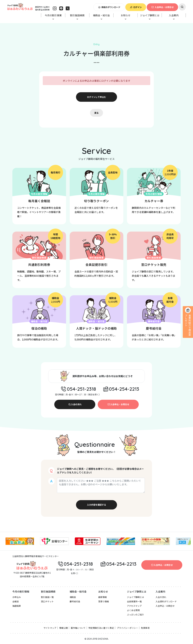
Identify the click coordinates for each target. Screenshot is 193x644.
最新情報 (103, 597)
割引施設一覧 (47, 597)
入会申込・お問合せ (162, 7)
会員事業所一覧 (134, 601)
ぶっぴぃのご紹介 (135, 615)
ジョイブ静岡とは (135, 597)
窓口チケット (47, 601)
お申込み (17, 597)
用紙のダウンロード (109, 7)
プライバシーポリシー (127, 628)
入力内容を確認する (96, 505)
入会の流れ (75, 404)
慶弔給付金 (75, 601)
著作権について (78, 628)
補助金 (73, 597)
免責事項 (145, 628)
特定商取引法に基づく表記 (101, 628)
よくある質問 (133, 610)
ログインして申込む (96, 97)
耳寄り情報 (104, 601)
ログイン (136, 7)
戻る (96, 113)
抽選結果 (17, 606)
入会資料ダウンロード (166, 601)
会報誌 (16, 601)
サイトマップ (50, 628)
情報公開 (63, 628)
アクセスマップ (134, 606)
